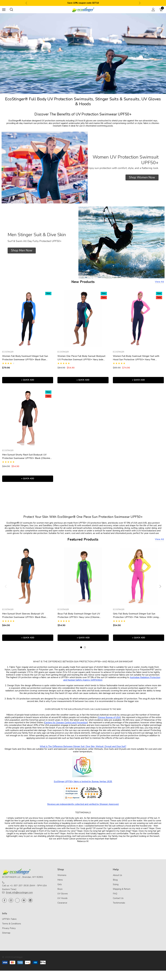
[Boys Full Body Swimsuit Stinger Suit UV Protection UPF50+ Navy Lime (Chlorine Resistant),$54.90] (83, 579)
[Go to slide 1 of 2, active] (81, 651)
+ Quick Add (28, 381)
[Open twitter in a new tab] (17, 904)
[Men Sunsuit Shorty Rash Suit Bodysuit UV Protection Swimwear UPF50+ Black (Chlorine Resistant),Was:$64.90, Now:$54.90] (28, 418)
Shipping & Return (122, 892)
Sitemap (6, 936)
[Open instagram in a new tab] (11, 904)
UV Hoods (62, 902)
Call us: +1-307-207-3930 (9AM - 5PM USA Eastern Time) (25, 891)
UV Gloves (63, 897)
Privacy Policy (9, 932)
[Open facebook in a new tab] (4, 904)
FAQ (115, 897)
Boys (60, 892)
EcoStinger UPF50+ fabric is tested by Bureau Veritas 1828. (83, 785)
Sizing (116, 888)
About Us (117, 879)
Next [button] (140, 3)
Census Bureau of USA (109, 721)
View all (159, 282)
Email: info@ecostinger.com (19, 896)
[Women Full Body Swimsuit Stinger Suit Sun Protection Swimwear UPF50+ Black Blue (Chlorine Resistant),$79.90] (28, 318)
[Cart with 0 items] (162, 9)
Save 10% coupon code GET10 (83, 3)
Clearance (62, 906)
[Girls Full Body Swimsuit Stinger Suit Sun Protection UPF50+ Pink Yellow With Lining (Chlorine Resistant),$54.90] (139, 579)
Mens (60, 883)
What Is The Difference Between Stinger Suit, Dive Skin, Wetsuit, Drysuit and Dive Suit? (83, 750)
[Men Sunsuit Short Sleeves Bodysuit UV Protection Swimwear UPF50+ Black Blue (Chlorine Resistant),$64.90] (28, 579)
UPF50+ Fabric (9, 923)
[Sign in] (153, 10)
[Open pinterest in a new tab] (24, 904)
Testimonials (119, 906)
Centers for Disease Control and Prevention (66, 726)
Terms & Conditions (12, 927)
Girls (60, 888)
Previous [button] (26, 3)
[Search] (11, 9)
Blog (115, 883)
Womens (62, 879)
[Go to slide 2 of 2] (85, 651)
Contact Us (118, 902)
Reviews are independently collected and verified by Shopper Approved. (83, 808)
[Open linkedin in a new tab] (30, 904)
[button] (142, 177)
